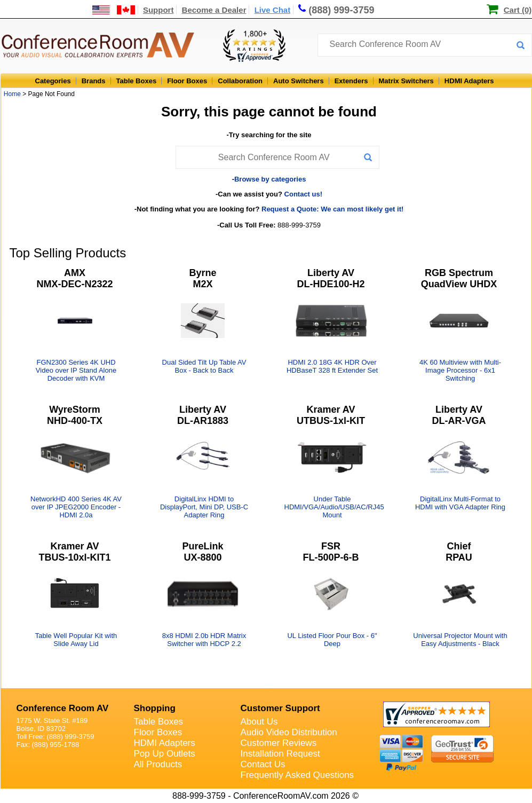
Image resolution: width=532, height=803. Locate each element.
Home (12, 94)
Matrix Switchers (406, 81)
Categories (53, 81)
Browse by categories (270, 179)
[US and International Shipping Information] (114, 10)
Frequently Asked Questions (297, 775)
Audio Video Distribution (289, 732)
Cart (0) (518, 10)
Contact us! (304, 194)
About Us (259, 722)
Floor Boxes (187, 81)
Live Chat (273, 10)
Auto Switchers (299, 81)
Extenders (351, 81)
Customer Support (280, 708)
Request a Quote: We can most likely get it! (332, 209)
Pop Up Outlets (165, 754)
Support (158, 10)
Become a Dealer (214, 10)
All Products (158, 764)
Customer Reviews (279, 743)
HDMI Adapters (469, 81)
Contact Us (263, 764)
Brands (94, 81)
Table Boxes (137, 81)
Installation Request (280, 754)
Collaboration (240, 81)
